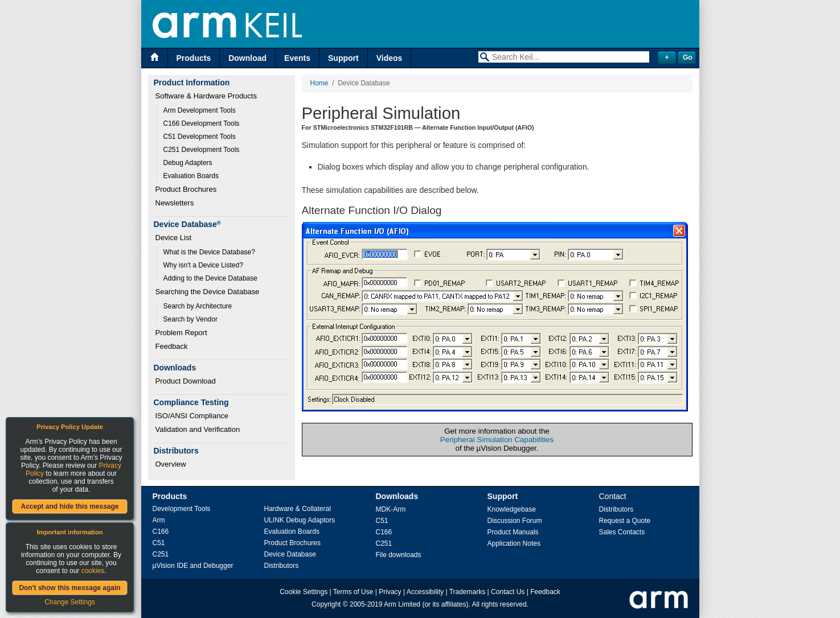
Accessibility (425, 592)
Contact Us (508, 592)
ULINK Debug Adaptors (300, 520)
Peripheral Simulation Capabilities (497, 440)
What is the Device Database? (209, 252)
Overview (171, 464)
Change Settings (70, 602)
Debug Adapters (188, 163)
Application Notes (514, 543)
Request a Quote (625, 521)
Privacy (390, 592)
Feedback (172, 346)
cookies (93, 571)
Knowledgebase (512, 509)
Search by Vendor (190, 319)
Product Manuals (513, 532)
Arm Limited (402, 604)
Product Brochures (186, 189)
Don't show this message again (69, 588)
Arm (159, 520)
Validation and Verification (198, 429)
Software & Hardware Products (206, 96)
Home (319, 83)
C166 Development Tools (202, 123)
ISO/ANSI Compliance (192, 416)
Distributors (282, 566)
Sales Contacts (622, 532)
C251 (161, 554)
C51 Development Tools (200, 137)
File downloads (399, 555)
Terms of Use (353, 592)
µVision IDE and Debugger (193, 566)
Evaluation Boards (191, 176)
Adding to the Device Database (210, 278)
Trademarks (468, 592)
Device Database (290, 554)
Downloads (397, 496)
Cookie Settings (304, 592)
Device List (174, 238)
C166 (161, 532)
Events (297, 58)
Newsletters (175, 203)
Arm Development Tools (200, 110)
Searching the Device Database (208, 292)
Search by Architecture (198, 306)
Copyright (326, 604)
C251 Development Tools (202, 150)
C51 (159, 543)
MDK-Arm (391, 509)
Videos (390, 58)
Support (343, 58)
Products (194, 58)
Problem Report (181, 333)
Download (247, 58)
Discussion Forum (515, 521)
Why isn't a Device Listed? (203, 265)
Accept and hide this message (69, 506)
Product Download (186, 381)
